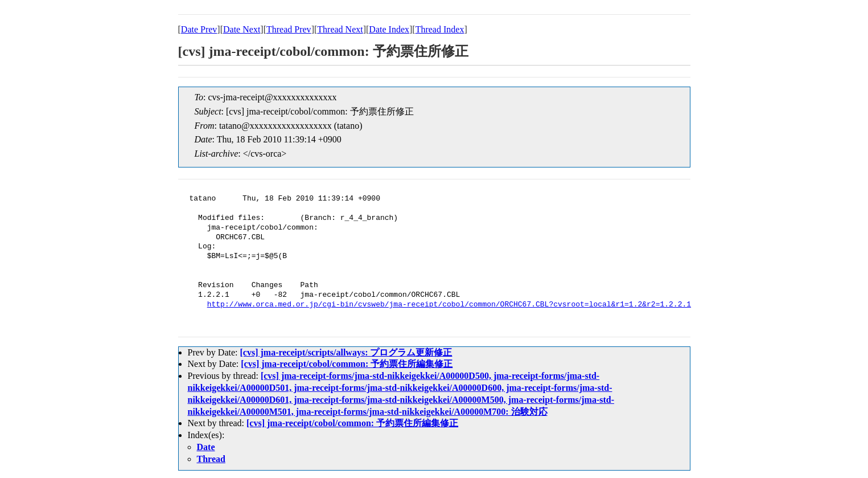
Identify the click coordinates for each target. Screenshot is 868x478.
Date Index (389, 29)
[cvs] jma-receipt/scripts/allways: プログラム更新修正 (346, 352)
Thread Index (440, 29)
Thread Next (340, 29)
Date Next (242, 29)
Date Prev (199, 29)
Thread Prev (289, 29)
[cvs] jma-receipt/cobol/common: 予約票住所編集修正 (347, 364)
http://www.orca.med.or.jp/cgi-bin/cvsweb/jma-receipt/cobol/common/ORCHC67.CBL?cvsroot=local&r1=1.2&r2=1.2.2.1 (449, 305)
